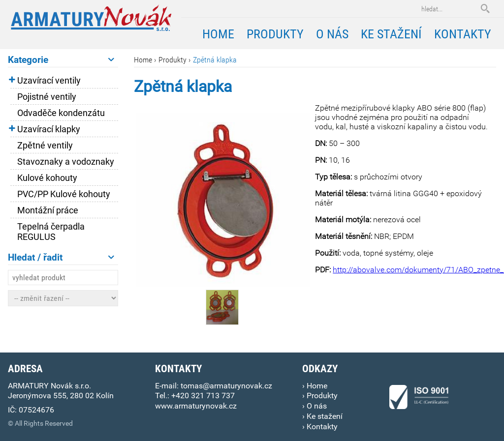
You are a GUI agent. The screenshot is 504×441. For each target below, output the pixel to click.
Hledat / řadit (61, 257)
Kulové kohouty (47, 178)
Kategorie (61, 60)
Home (143, 60)
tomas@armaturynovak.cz (226, 386)
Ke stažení (391, 34)
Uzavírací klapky (49, 129)
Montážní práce (48, 210)
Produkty (173, 60)
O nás (332, 34)
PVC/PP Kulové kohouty (64, 194)
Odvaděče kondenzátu (61, 113)
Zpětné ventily (45, 145)
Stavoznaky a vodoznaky (66, 162)
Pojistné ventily (47, 97)
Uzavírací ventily (49, 80)
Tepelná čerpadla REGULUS (51, 232)
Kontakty (463, 34)
